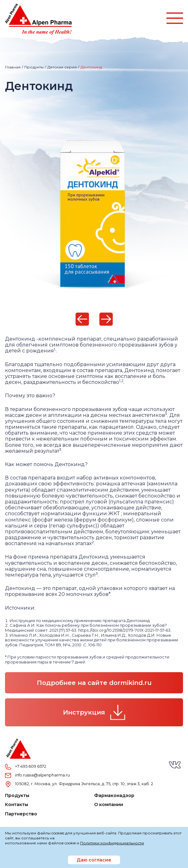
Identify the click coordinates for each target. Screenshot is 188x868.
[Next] (106, 319)
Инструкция (94, 712)
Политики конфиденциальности (112, 843)
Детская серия (62, 67)
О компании (109, 804)
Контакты (17, 804)
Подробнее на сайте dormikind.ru (94, 683)
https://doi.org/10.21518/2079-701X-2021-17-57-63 (124, 630)
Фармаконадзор (114, 795)
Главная (13, 67)
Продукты (34, 67)
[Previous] (82, 319)
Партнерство (21, 814)
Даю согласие (94, 860)
